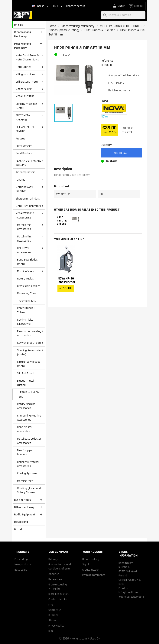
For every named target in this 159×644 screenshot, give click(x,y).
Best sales (21, 570)
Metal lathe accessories (24, 227)
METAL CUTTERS (25, 96)
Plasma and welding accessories (29, 333)
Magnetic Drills (24, 89)
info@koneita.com (129, 592)
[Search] (123, 15)
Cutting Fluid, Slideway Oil (25, 322)
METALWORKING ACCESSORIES (25, 215)
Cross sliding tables (29, 286)
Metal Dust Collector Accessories (29, 441)
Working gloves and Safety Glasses (29, 490)
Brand (104, 101)
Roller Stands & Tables (26, 310)
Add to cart (121, 153)
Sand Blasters (24, 153)
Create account (91, 570)
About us (54, 574)
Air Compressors (26, 172)
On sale (19, 25)
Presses (20, 139)
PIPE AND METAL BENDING (25, 129)
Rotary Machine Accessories (26, 406)
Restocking (21, 522)
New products (23, 564)
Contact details (76, 6)
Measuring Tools (27, 293)
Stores (52, 620)
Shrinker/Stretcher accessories (28, 464)
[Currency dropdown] (58, 6)
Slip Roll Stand (26, 373)
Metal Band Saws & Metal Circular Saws (27, 58)
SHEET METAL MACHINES (23, 117)
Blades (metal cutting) (26, 383)
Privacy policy (56, 626)
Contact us (55, 610)
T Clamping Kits (26, 301)
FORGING (20, 180)
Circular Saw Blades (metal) (29, 364)
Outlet (18, 529)
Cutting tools (22, 500)
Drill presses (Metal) (27, 82)
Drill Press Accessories (24, 250)
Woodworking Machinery (23, 34)
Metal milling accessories (25, 239)
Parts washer (24, 146)
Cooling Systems (27, 473)
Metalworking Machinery (23, 46)
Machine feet (25, 481)
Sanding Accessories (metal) (29, 352)
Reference (107, 61)
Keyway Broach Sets (29, 343)
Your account (93, 552)
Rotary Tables (25, 279)
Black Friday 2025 (59, 594)
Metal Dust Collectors (28, 206)
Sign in (86, 564)
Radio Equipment (25, 514)
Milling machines (25, 74)
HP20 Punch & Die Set (29, 394)
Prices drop (21, 559)
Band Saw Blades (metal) (27, 262)
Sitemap (54, 615)
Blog (51, 631)
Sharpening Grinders (28, 199)
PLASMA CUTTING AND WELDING (29, 163)
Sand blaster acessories (25, 429)
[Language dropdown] (41, 6)
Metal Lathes (23, 67)
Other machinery (24, 507)
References (55, 579)
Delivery (53, 559)
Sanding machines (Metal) (27, 106)
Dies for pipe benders (25, 452)
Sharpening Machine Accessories (29, 418)
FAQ (51, 605)
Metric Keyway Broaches (24, 189)
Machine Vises (25, 271)
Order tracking (91, 559)
